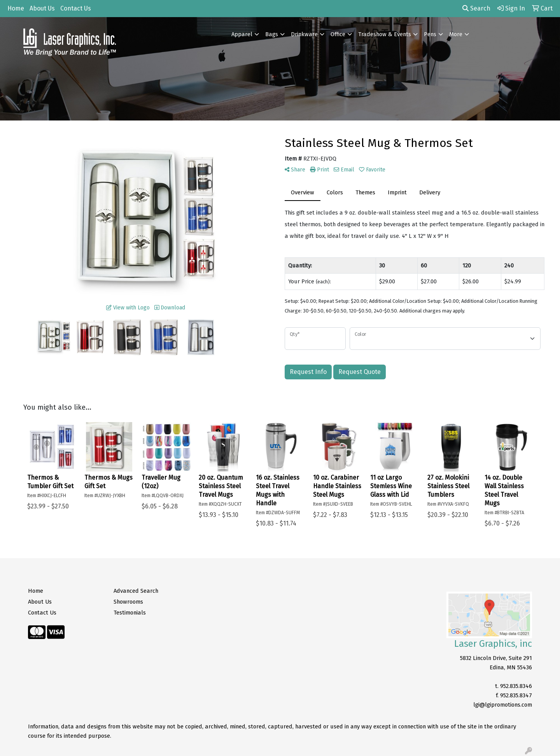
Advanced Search (136, 591)
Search (476, 8)
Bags (272, 34)
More (456, 34)
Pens (430, 34)
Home (16, 8)
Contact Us (76, 8)
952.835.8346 (516, 686)
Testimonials (130, 613)
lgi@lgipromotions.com (503, 705)
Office (338, 34)
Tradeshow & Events (385, 34)
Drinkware (304, 34)
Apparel (242, 34)
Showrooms (128, 602)
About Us (42, 8)
